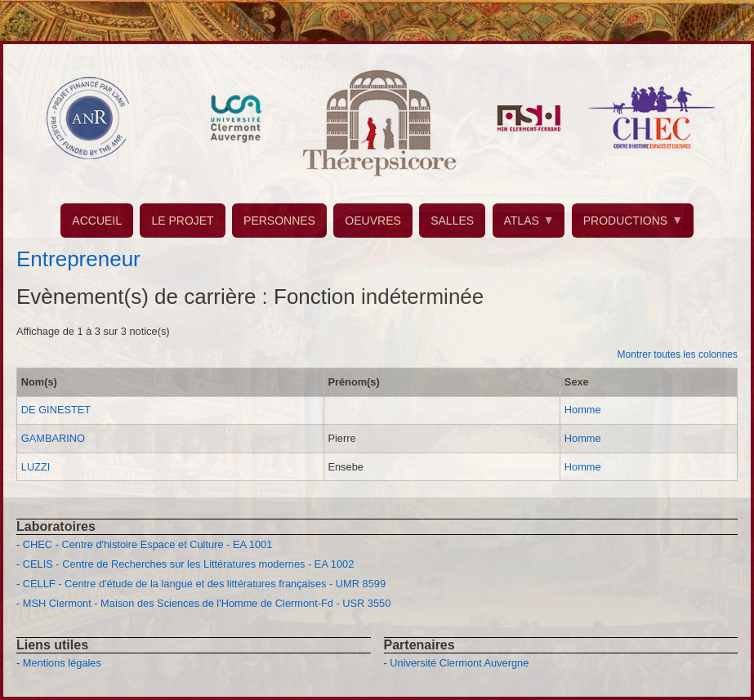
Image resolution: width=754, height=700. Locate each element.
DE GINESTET (56, 410)
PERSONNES (279, 221)
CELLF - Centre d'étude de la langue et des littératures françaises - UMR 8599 (204, 584)
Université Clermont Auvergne (459, 663)
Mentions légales (62, 663)
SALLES (452, 221)
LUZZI (36, 467)
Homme (583, 410)
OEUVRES (373, 221)
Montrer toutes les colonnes (678, 354)
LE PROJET (182, 221)
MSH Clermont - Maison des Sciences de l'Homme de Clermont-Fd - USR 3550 (207, 603)
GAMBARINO (53, 438)
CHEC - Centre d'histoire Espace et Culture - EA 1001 (147, 544)
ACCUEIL (97, 221)
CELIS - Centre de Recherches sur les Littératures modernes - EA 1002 (188, 564)
